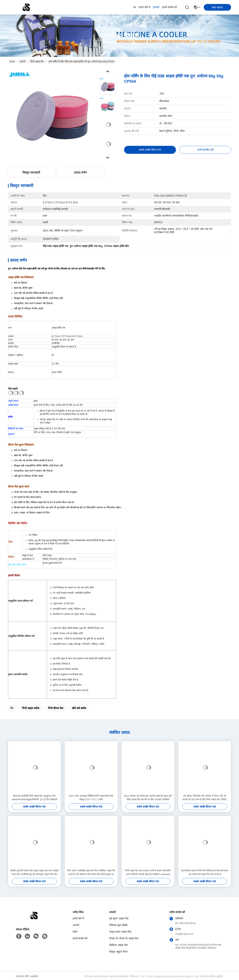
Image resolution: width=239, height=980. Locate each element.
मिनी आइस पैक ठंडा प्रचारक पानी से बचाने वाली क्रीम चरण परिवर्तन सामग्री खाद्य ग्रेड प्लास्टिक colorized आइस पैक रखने (148, 873)
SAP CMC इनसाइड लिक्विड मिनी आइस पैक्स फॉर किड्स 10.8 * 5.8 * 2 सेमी (91, 798)
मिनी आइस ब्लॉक (31, 708)
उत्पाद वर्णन (80, 173)
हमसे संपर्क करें (169, 7)
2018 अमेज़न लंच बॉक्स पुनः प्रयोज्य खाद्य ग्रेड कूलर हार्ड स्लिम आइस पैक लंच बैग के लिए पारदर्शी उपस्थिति (148, 798)
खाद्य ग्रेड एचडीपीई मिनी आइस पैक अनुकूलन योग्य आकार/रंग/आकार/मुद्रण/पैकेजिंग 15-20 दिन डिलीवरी (34, 798)
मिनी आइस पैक (37, 61)
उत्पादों (156, 7)
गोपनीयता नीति (22, 976)
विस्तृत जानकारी (31, 173)
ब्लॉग (75, 932)
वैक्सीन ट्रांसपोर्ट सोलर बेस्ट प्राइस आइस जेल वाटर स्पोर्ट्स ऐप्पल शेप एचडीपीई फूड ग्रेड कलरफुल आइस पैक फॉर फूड (34, 873)
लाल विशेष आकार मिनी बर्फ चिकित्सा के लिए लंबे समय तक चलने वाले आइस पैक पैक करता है (205, 872)
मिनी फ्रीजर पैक (56, 708)
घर (135, 7)
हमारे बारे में (144, 7)
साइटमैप (35, 976)
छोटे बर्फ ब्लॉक (79, 708)
